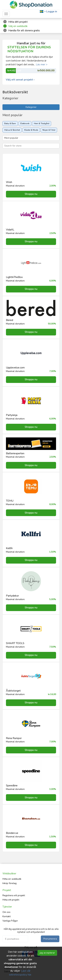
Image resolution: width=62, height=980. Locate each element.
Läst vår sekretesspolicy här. (20, 973)
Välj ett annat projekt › (20, 80)
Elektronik (25, 123)
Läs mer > (42, 64)
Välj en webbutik (18, 26)
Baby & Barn (10, 123)
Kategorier (31, 107)
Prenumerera (50, 939)
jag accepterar (47, 953)
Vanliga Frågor (10, 921)
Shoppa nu (31, 194)
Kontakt (7, 916)
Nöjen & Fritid (49, 130)
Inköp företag (10, 883)
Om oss (6, 912)
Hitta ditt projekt (18, 22)
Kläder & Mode (31, 130)
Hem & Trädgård (42, 123)
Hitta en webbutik (12, 879)
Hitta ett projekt (11, 900)
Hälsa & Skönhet (12, 130)
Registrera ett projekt (14, 895)
